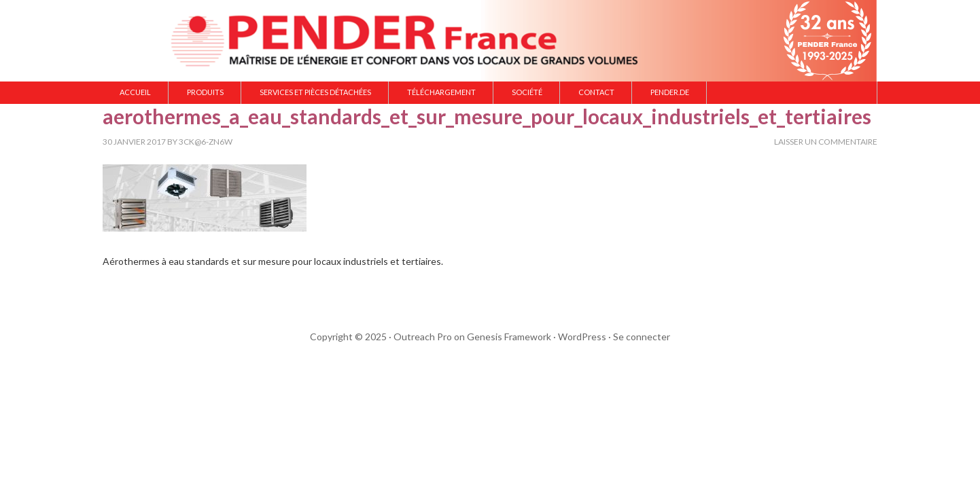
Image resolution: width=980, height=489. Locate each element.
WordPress (582, 337)
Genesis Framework (509, 337)
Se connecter (642, 337)
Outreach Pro (423, 337)
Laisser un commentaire (826, 142)
